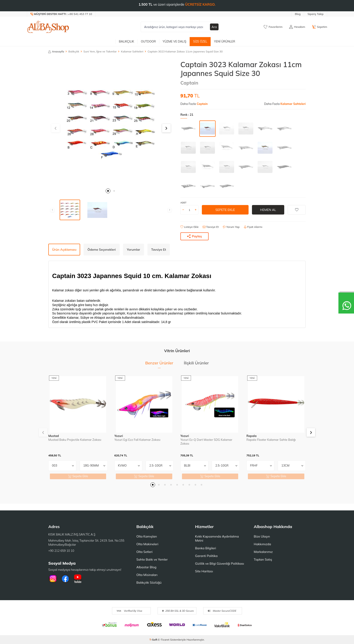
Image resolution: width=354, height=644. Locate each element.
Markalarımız (263, 552)
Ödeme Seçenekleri (101, 250)
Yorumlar (134, 250)
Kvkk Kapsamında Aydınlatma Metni (217, 538)
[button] (108, 191)
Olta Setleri (144, 552)
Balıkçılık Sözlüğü (149, 583)
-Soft (154, 640)
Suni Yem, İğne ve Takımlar (100, 51)
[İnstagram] (53, 579)
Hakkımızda (262, 544)
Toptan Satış (263, 559)
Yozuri (119, 436)
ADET (183, 203)
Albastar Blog (146, 567)
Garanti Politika (206, 556)
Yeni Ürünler (225, 41)
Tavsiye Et (211, 227)
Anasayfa (56, 51)
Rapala (252, 436)
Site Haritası (204, 571)
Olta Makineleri (147, 544)
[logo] (48, 27)
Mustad (54, 436)
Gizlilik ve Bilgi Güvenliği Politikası (220, 564)
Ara (214, 27)
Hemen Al (268, 210)
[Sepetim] (320, 27)
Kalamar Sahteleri (132, 51)
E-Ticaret (164, 640)
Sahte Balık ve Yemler (152, 559)
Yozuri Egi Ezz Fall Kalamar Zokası (137, 440)
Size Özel (200, 41)
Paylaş (195, 236)
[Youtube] (78, 579)
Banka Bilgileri (206, 548)
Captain (189, 83)
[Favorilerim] (273, 27)
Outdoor (148, 41)
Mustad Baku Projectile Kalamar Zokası (75, 440)
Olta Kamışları (147, 536)
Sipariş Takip (316, 14)
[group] (111, 123)
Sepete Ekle (225, 210)
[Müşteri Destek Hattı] (61, 14)
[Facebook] (65, 579)
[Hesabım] (297, 27)
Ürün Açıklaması (64, 250)
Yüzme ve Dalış (174, 41)
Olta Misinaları (147, 575)
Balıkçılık (126, 41)
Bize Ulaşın (262, 536)
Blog (298, 14)
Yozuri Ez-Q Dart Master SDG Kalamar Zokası (206, 442)
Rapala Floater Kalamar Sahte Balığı (271, 440)
